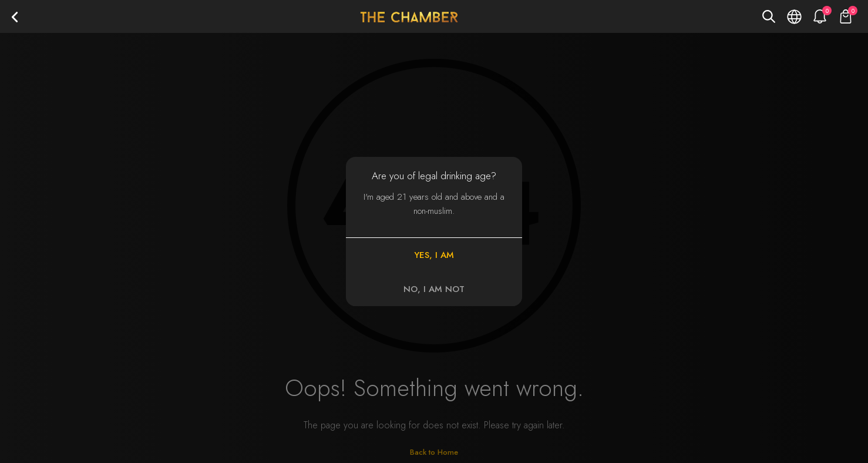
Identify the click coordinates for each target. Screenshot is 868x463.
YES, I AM (434, 255)
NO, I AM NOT (434, 289)
